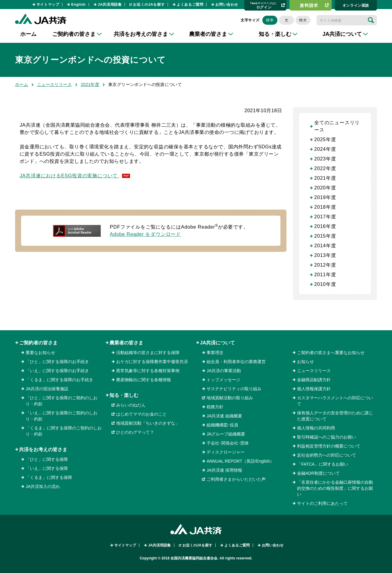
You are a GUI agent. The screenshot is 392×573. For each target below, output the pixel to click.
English (78, 5)
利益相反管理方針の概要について (329, 446)
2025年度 (325, 139)
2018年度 (325, 207)
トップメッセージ (223, 380)
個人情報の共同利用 (316, 428)
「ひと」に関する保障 (47, 459)
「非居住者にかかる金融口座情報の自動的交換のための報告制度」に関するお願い (335, 488)
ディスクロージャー (226, 452)
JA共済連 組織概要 (224, 416)
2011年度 (325, 275)
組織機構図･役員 (222, 425)
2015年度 (325, 236)
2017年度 (325, 217)
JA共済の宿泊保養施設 (47, 389)
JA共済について (217, 343)
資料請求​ (309, 5)
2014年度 (325, 246)
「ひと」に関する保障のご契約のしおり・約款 (62, 401)
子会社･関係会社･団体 (228, 443)
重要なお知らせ (40, 353)
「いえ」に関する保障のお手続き (57, 371)
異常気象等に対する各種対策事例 (148, 371)
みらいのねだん (131, 405)
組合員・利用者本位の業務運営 (236, 362)
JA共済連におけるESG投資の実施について (70, 176)
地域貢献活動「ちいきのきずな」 (148, 423)
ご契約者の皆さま (38, 343)
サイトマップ (48, 5)
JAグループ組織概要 (226, 434)
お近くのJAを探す (149, 5)
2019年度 (325, 197)
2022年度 (325, 168)
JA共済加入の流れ (43, 486)
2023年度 (325, 159)
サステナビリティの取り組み (234, 389)
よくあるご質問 (190, 5)
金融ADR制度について (318, 473)
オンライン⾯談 (356, 5)
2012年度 (325, 265)
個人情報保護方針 (314, 389)
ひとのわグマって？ (135, 432)
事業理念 (215, 353)
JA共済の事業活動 (224, 371)
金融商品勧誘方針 (314, 380)
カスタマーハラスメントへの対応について (335, 401)
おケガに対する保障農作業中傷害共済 (152, 362)
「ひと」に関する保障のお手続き (57, 362)
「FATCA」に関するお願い (323, 464)
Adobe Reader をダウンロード (145, 234)
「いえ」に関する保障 (47, 468)
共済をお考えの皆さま (43, 450)
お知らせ (305, 362)
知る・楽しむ (124, 395)
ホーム (28, 34)
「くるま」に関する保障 (49, 477)
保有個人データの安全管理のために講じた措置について (335, 416)
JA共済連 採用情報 (224, 470)
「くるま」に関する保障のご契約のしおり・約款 (64, 431)
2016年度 (325, 226)
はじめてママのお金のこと (141, 414)
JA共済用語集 (110, 5)
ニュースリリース (54, 84)
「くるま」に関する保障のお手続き (59, 380)
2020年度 (325, 188)
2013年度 (325, 255)
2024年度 (325, 149)
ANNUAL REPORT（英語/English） (240, 461)
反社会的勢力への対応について (327, 455)
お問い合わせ (227, 5)
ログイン (263, 5)
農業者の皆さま (126, 343)
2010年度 (325, 284)
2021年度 (90, 84)
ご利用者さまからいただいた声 (236, 479)
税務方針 (215, 407)
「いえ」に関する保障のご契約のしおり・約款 (62, 416)
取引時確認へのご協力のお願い (327, 437)
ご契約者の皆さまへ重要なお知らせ (331, 353)
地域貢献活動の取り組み (230, 398)
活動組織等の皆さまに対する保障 (148, 353)
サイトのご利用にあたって (322, 503)
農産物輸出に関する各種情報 (144, 380)
